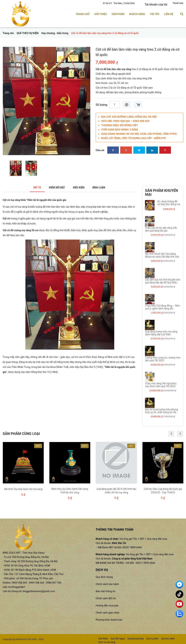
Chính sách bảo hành (107, 583)
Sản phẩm (118, 13)
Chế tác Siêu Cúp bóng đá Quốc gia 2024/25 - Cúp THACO (163, 490)
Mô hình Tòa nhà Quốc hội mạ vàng (23, 488)
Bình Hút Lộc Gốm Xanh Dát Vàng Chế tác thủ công (70, 490)
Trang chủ (82, 13)
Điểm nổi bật (55, 186)
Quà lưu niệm (168, 637)
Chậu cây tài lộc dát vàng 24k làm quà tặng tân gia (161, 228)
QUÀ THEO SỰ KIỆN (28, 32)
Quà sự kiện (152, 637)
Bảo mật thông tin (106, 590)
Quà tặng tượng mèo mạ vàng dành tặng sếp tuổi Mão (161, 332)
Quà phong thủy (136, 637)
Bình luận (103, 186)
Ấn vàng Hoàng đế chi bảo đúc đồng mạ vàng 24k (169, 203)
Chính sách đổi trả (106, 597)
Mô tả (33, 186)
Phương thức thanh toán (109, 619)
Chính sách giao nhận (108, 611)
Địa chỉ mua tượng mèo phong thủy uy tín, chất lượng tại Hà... (161, 410)
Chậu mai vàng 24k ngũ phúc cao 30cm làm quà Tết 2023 (161, 384)
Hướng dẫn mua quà (107, 604)
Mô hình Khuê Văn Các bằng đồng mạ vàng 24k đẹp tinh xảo (162, 254)
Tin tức (155, 13)
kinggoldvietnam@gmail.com (39, 590)
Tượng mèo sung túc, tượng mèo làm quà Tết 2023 (163, 358)
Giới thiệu (101, 13)
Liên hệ (169, 13)
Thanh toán (178, 3)
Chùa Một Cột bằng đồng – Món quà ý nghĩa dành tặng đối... (162, 306)
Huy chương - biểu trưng (55, 32)
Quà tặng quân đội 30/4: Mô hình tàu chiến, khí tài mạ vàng (116, 490)
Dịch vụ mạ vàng (107, 641)
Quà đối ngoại (118, 637)
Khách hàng (137, 13)
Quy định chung (104, 576)
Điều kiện (80, 186)
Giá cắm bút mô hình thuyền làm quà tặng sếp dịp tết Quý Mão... (163, 280)
